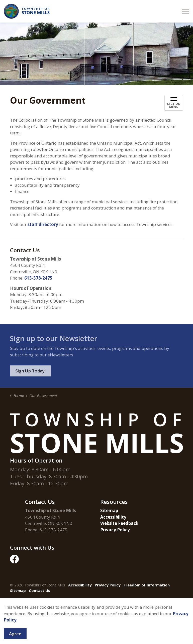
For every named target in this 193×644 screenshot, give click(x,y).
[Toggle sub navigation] (174, 103)
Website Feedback (119, 523)
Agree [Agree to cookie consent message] (15, 637)
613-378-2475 (38, 278)
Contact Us (39, 590)
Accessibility (113, 517)
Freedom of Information (147, 585)
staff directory (43, 224)
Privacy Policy (115, 530)
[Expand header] (185, 11)
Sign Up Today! (30, 371)
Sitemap (109, 510)
